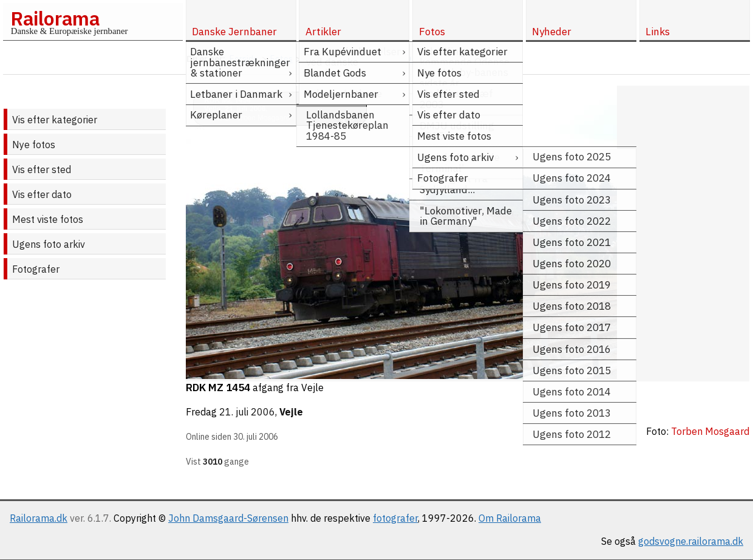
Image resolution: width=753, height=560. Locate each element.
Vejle (291, 412)
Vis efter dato (42, 194)
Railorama (55, 18)
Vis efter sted (42, 169)
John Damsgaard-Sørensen (228, 518)
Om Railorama (510, 518)
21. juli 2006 (247, 412)
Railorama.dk (39, 518)
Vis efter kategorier (55, 120)
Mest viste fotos (48, 219)
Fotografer (36, 269)
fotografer (395, 518)
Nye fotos (34, 145)
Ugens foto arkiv (49, 244)
